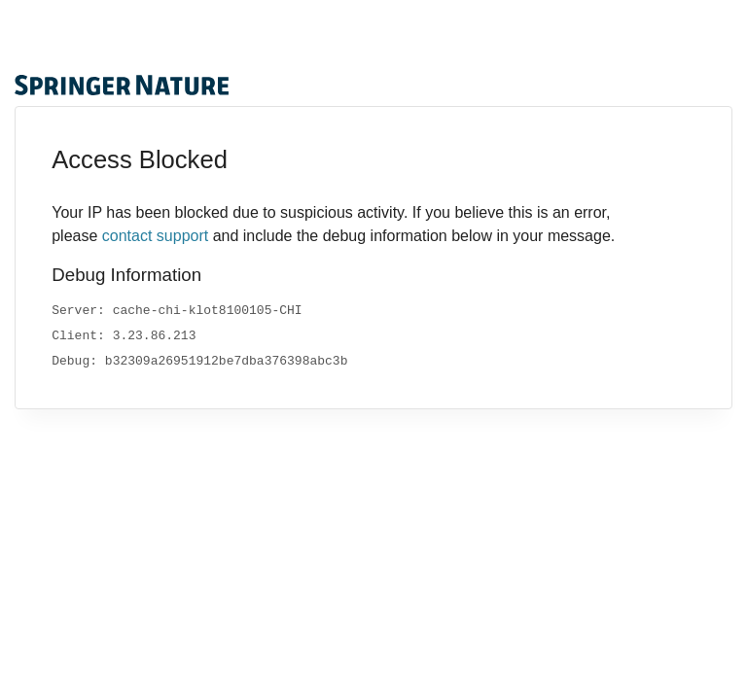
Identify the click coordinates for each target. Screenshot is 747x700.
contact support (155, 236)
